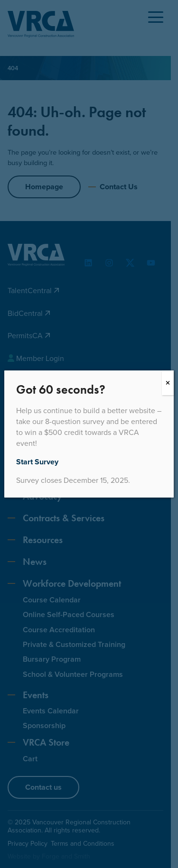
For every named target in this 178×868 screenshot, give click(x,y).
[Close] (168, 383)
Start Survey (37, 462)
